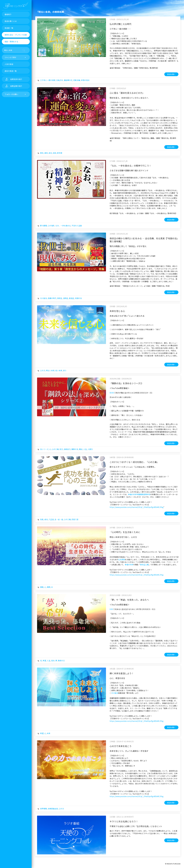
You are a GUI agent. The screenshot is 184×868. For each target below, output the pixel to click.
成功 (50, 153)
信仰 (53, 661)
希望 (44, 661)
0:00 (111, 609)
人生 (85, 449)
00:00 (112, 393)
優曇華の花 (68, 80)
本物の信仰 (85, 80)
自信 (55, 153)
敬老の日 (61, 661)
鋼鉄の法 (75, 449)
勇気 (42, 153)
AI (52, 587)
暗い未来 (59, 370)
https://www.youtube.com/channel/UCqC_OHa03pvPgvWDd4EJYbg (137, 507)
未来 (49, 733)
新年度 (60, 153)
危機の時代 (52, 298)
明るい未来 (50, 370)
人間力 (90, 449)
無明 (49, 587)
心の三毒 (55, 449)
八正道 (51, 519)
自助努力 (67, 449)
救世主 (60, 298)
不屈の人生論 (77, 226)
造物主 (66, 298)
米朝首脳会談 (53, 809)
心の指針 (51, 226)
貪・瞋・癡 (59, 519)
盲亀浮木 (60, 80)
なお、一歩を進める (63, 226)
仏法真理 (122, 559)
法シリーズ (44, 449)
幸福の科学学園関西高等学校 (139, 494)
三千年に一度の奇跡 (48, 80)
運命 (46, 153)
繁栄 (81, 449)
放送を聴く (171, 74)
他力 (61, 449)
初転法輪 (77, 80)
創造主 (72, 298)
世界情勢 (44, 809)
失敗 (42, 519)
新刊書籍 (44, 226)
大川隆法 (44, 298)
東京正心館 (144, 565)
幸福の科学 (129, 565)
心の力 (43, 370)
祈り (65, 370)
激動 (42, 587)
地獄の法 (78, 298)
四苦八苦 (75, 519)
